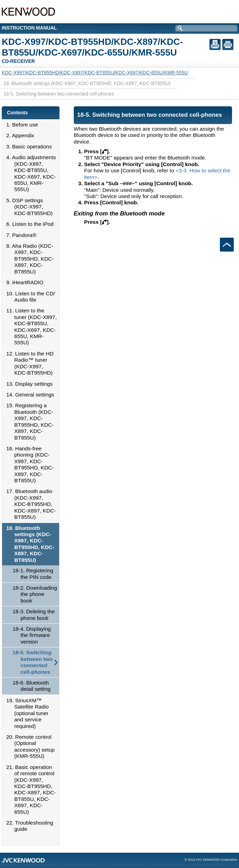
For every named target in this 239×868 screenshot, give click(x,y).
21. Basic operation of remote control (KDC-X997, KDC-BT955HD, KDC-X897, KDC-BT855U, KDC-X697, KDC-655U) (33, 789)
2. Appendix (22, 135)
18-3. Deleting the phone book (34, 615)
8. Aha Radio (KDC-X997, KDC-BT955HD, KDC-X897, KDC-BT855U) (32, 259)
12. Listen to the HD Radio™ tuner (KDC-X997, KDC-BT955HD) (32, 363)
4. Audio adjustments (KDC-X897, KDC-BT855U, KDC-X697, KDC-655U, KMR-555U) (33, 173)
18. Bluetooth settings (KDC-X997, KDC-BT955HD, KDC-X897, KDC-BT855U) (32, 544)
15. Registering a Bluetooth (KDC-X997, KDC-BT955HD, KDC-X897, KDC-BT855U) (32, 421)
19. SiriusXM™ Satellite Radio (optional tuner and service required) (29, 713)
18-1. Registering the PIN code (33, 574)
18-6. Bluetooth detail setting (31, 686)
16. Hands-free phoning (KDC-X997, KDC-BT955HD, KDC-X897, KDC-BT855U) (32, 464)
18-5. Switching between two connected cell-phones (33, 662)
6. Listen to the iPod (32, 224)
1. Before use (24, 125)
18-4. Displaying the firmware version (32, 635)
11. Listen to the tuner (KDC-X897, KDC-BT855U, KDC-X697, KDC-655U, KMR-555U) (33, 326)
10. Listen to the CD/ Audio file (33, 297)
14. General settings (32, 395)
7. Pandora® (23, 235)
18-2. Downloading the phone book (35, 594)
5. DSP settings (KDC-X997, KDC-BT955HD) (31, 207)
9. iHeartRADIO (27, 282)
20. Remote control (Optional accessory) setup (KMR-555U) (32, 746)
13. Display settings (31, 384)
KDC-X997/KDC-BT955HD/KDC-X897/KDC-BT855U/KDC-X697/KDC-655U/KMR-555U (95, 73)
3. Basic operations (31, 146)
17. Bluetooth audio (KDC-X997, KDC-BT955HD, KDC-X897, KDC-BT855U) (33, 504)
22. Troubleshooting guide (32, 826)
